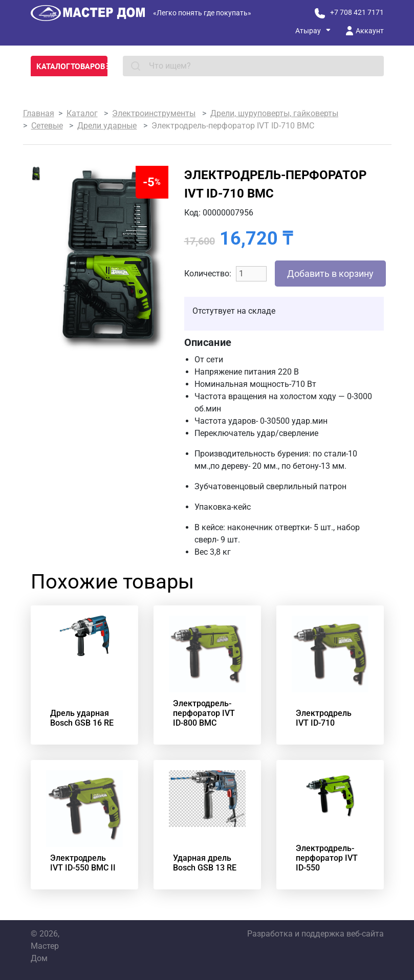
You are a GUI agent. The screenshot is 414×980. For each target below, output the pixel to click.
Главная (39, 113)
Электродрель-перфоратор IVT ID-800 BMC (204, 713)
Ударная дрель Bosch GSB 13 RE (205, 863)
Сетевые (47, 126)
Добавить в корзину (330, 274)
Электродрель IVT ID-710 (324, 718)
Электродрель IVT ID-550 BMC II (83, 863)
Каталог (82, 113)
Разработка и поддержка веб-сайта (315, 934)
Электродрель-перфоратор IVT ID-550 (327, 858)
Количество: (208, 274)
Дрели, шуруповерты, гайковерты (274, 113)
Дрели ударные (107, 126)
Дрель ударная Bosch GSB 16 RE (82, 718)
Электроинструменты (154, 113)
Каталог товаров (72, 66)
